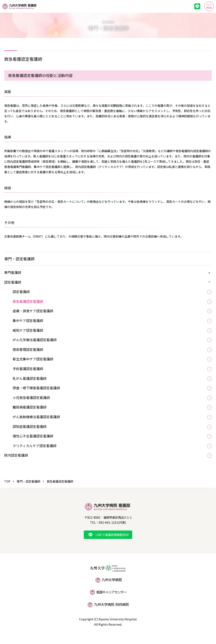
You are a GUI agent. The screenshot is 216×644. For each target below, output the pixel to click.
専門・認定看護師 (28, 481)
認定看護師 (13, 282)
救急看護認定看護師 (28, 301)
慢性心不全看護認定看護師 (33, 436)
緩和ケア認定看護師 (28, 330)
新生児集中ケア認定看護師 (33, 359)
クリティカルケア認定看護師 (34, 446)
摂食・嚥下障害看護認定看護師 (36, 388)
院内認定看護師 (16, 455)
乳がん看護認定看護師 (30, 378)
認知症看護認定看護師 (30, 426)
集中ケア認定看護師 (28, 321)
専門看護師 (13, 272)
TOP (7, 481)
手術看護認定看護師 (28, 369)
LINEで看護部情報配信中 (112, 535)
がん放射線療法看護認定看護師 (36, 417)
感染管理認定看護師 (28, 349)
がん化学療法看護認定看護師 (35, 340)
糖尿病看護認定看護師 (30, 407)
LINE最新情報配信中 (197, 6)
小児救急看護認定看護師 (31, 398)
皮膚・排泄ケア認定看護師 (33, 311)
